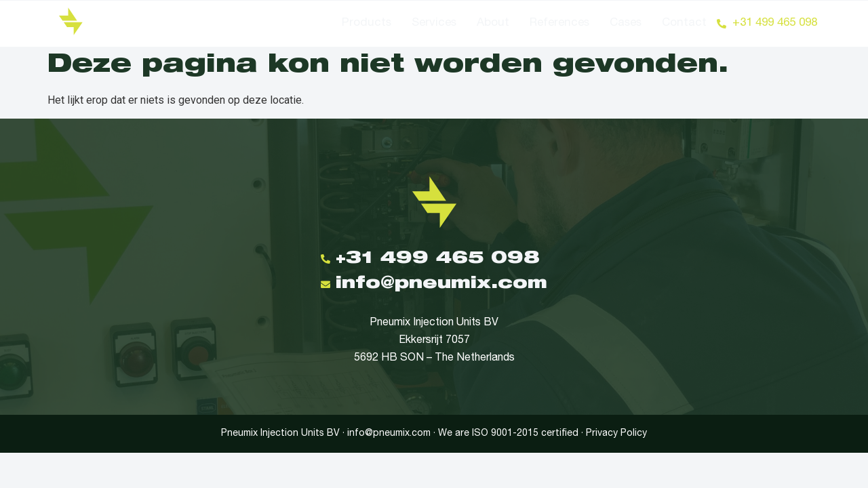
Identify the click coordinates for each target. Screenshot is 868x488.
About (493, 23)
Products (367, 23)
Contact (684, 23)
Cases (626, 23)
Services (434, 23)
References (559, 23)
